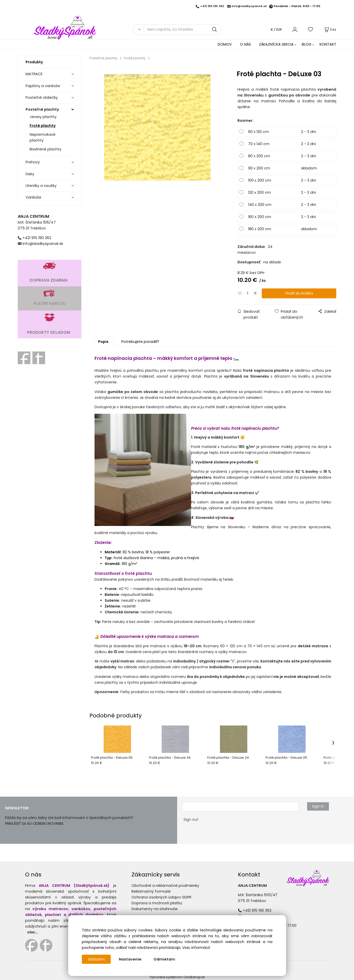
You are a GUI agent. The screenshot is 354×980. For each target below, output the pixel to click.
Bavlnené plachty (45, 149)
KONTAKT (328, 44)
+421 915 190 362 (212, 6)
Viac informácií (196, 948)
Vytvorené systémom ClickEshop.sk (177, 977)
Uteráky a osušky (41, 186)
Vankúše (33, 197)
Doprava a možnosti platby (157, 903)
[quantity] (248, 293)
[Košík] (330, 30)
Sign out (191, 819)
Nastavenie (130, 959)
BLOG (307, 44)
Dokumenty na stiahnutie (155, 909)
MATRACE (34, 74)
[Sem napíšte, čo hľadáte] (183, 29)
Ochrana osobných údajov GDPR (161, 897)
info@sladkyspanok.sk (249, 6)
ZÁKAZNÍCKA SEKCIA (276, 44)
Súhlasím (96, 959)
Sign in (318, 806)
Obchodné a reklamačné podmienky (165, 886)
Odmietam (164, 959)
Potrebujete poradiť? (140, 342)
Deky (30, 174)
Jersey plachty (43, 117)
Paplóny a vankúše (43, 86)
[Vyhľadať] (138, 29)
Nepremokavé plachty (43, 137)
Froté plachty (43, 126)
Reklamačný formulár (151, 891)
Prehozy (33, 162)
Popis (103, 342)
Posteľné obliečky (42, 97)
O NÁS (245, 44)
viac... (33, 932)
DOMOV (225, 44)
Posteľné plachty (42, 109)
